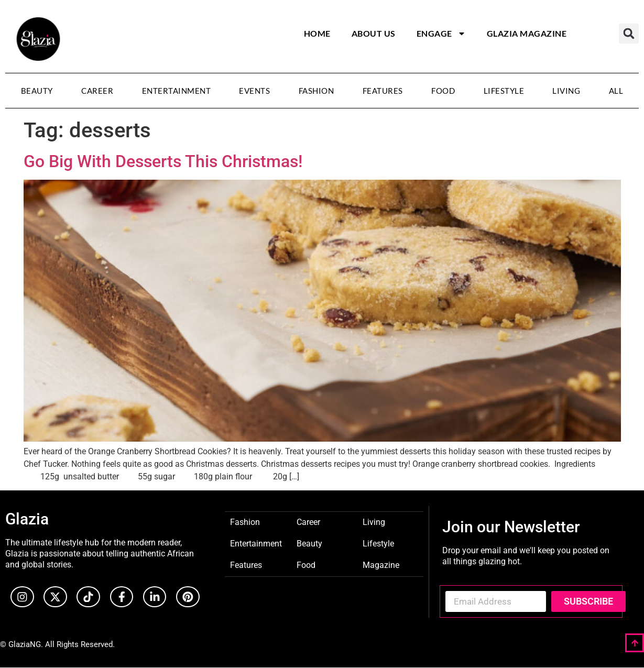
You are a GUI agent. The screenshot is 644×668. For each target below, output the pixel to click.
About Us (374, 33)
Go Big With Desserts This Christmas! (163, 161)
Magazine (381, 565)
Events (254, 91)
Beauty (37, 91)
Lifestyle (504, 91)
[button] (629, 34)
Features (383, 91)
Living (566, 91)
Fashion (316, 91)
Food (443, 91)
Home (317, 33)
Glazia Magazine (527, 33)
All (616, 91)
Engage (441, 34)
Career (97, 91)
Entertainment (177, 91)
